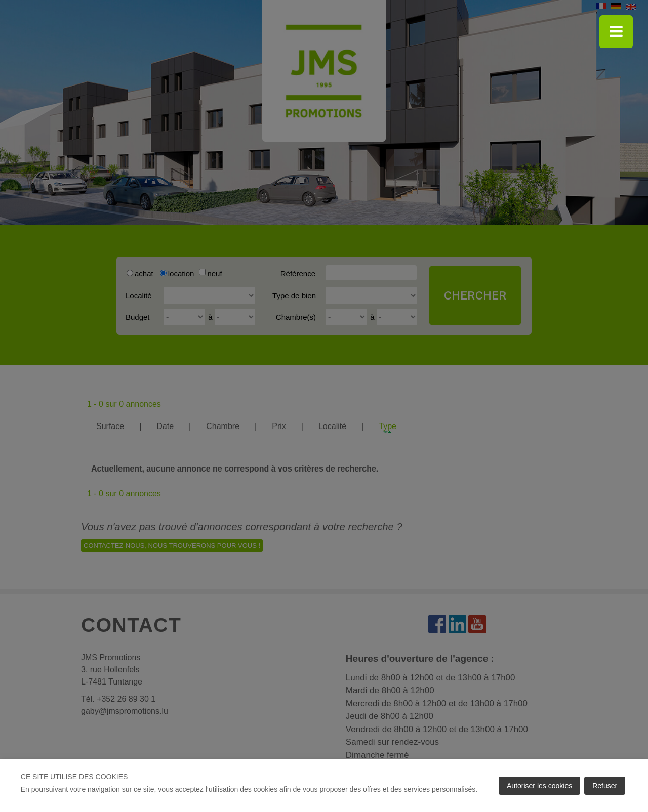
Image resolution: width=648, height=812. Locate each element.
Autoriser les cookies (539, 786)
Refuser (605, 786)
